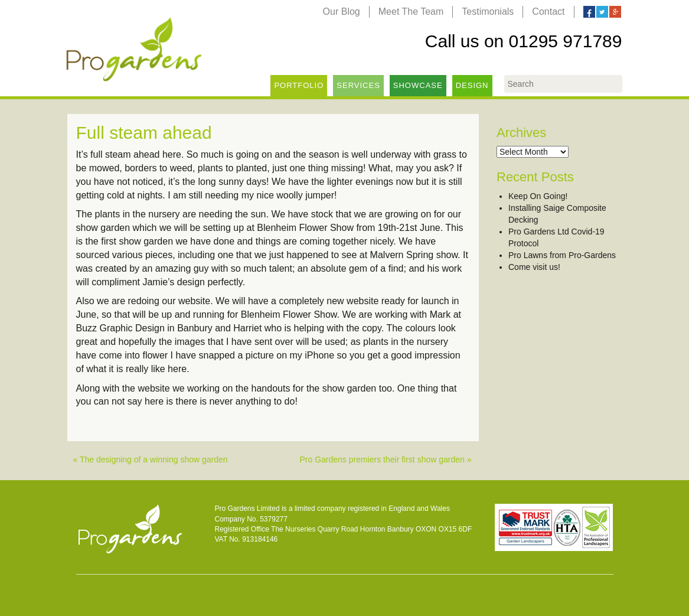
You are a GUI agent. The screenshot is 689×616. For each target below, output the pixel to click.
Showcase (418, 85)
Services (358, 85)
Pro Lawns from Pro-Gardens (562, 255)
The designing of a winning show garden (154, 459)
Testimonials (488, 12)
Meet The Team (411, 12)
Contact (548, 12)
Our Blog (342, 12)
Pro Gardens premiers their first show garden (382, 459)
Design (472, 85)
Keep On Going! (538, 196)
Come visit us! (534, 267)
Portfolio (299, 85)
